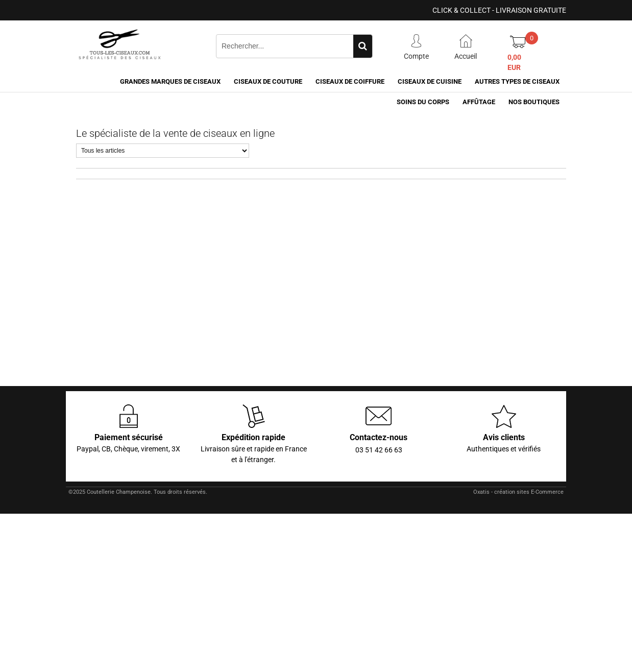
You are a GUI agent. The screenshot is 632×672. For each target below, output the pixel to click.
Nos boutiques (534, 102)
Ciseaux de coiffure (350, 81)
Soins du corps (423, 102)
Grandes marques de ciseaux (170, 81)
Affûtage (479, 102)
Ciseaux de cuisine (430, 81)
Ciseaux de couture (268, 81)
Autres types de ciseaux (517, 81)
